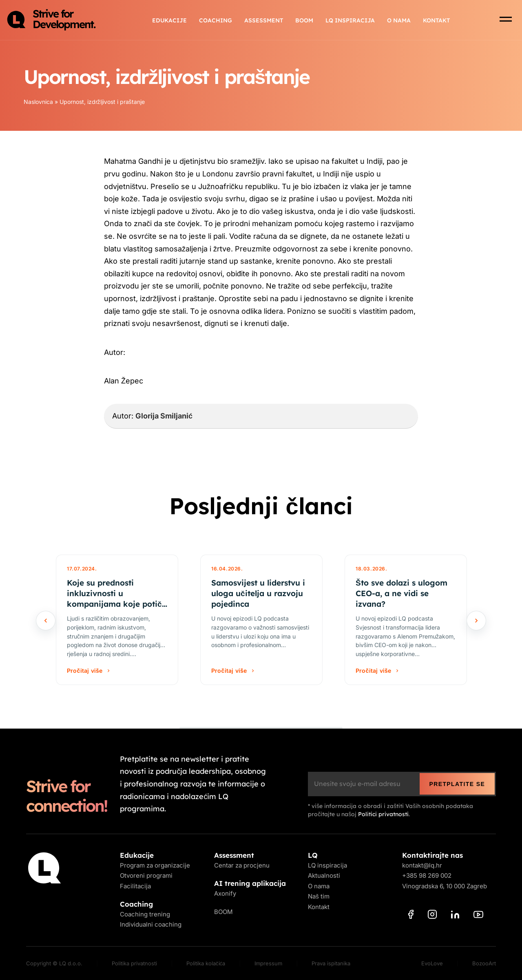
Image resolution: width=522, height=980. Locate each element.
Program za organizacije (155, 865)
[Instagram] (432, 916)
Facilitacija (135, 886)
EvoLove (432, 963)
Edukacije (169, 20)
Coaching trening (145, 914)
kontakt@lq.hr (422, 865)
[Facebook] (411, 916)
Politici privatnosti (383, 814)
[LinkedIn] (455, 916)
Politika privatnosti (134, 963)
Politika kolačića (206, 963)
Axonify (225, 893)
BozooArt (484, 963)
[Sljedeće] (476, 621)
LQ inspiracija (350, 20)
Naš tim (319, 896)
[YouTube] (478, 916)
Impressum (268, 963)
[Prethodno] (46, 621)
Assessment (264, 20)
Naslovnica (38, 102)
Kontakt (436, 20)
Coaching (216, 20)
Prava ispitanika (331, 963)
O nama (399, 20)
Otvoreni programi (146, 875)
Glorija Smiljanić (164, 416)
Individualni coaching (151, 924)
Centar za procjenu (242, 865)
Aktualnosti (324, 875)
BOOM (304, 20)
